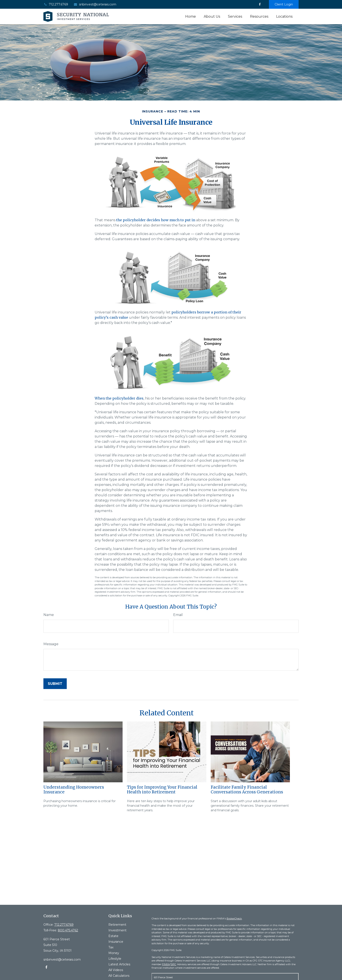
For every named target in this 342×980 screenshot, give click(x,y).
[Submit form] (55, 684)
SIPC (173, 964)
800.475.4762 (68, 930)
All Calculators (119, 976)
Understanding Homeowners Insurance (74, 790)
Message (51, 644)
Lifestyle (115, 959)
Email (178, 615)
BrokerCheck (234, 919)
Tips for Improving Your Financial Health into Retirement (162, 790)
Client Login (284, 4)
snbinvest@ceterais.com (95, 4)
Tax (111, 947)
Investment (117, 930)
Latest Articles (119, 964)
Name (49, 615)
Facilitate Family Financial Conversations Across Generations (247, 790)
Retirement (117, 925)
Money (114, 953)
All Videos (116, 970)
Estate (113, 936)
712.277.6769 (56, 4)
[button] (191, 16)
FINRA (166, 964)
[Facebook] (260, 4)
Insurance (116, 942)
